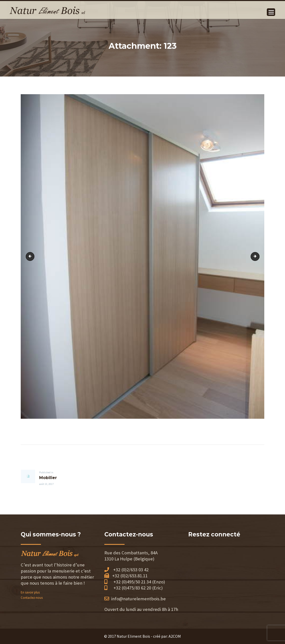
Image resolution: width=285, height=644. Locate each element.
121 (31, 256)
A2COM (175, 636)
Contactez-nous (32, 598)
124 (258, 256)
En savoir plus (30, 592)
